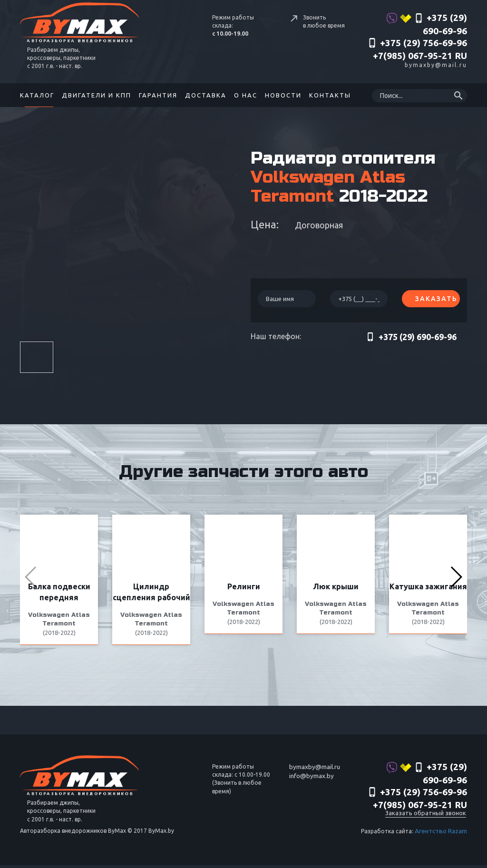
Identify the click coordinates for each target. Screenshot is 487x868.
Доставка (206, 95)
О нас (246, 95)
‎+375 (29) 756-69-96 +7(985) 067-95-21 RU (417, 49)
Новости (283, 95)
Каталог (37, 95)
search (458, 96)
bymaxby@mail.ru (436, 65)
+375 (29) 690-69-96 (427, 24)
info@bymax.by (310, 783)
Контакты (330, 95)
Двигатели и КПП (97, 95)
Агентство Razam (442, 834)
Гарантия (158, 95)
